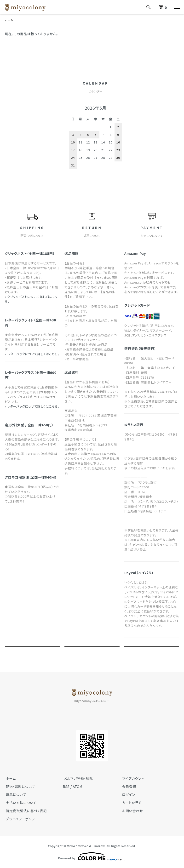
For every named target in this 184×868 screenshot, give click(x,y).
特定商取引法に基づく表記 (25, 811)
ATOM (78, 787)
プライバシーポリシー (21, 819)
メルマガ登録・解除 (78, 779)
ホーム (9, 20)
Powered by (92, 857)
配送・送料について (19, 787)
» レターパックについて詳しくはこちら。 (32, 354)
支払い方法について (20, 803)
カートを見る (131, 803)
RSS (66, 787)
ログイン (127, 795)
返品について (15, 795)
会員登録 (128, 787)
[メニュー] (177, 7)
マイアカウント (132, 779)
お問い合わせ (131, 811)
